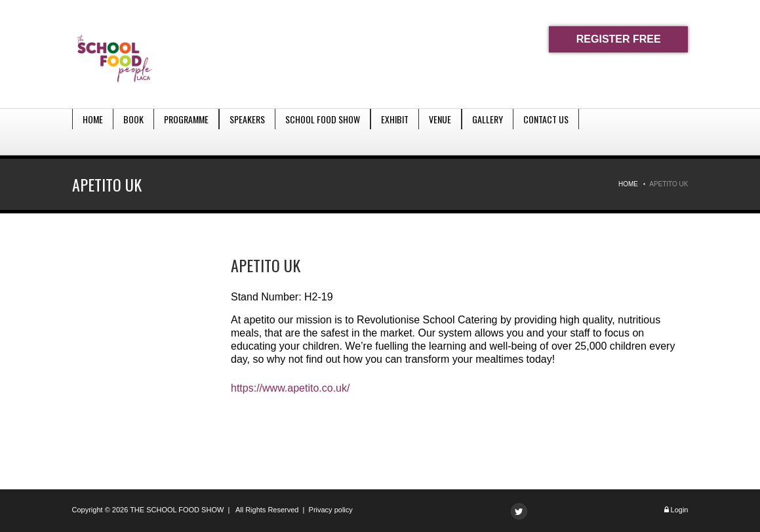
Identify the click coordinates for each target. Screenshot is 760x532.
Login (680, 510)
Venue (440, 132)
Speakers (247, 132)
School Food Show (323, 132)
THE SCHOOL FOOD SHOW (177, 510)
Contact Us (546, 132)
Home (93, 132)
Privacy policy (331, 510)
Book (133, 132)
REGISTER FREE (619, 39)
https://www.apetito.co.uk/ (290, 388)
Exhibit (395, 132)
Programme (186, 132)
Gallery (488, 132)
